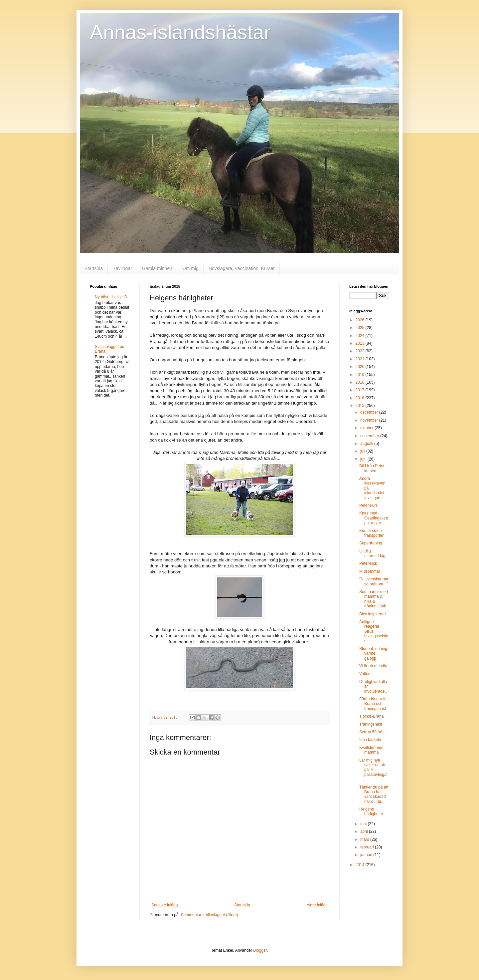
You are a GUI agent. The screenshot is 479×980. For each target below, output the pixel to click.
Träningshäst (371, 724)
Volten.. (366, 674)
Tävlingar (122, 268)
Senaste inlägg (164, 905)
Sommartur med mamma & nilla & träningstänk (374, 599)
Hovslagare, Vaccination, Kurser (242, 268)
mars (365, 839)
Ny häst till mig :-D (111, 297)
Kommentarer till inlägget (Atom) (209, 915)
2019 (361, 375)
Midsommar (370, 571)
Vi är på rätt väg (373, 666)
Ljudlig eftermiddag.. (373, 553)
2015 (361, 406)
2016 (361, 398)
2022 (361, 351)
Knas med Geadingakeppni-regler (374, 518)
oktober (367, 428)
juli (363, 451)
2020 (361, 367)
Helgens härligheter (371, 812)
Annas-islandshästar (180, 32)
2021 (361, 359)
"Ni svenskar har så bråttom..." (374, 581)
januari (367, 855)
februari (368, 847)
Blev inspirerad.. (374, 614)
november (370, 420)
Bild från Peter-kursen (373, 468)
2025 (361, 328)
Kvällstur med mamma (371, 750)
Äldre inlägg (317, 905)
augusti (367, 444)
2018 (361, 382)
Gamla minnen (157, 268)
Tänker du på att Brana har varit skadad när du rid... (374, 794)
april (365, 831)
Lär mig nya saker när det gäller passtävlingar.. (374, 770)
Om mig (190, 268)
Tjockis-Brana (371, 716)
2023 (361, 343)
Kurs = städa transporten (372, 533)
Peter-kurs (368, 505)
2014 (361, 865)
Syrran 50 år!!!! (372, 732)
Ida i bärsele (370, 740)
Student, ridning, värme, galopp (374, 653)
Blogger (260, 950)
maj (364, 824)
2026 (361, 320)
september (370, 436)
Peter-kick (368, 563)
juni (364, 459)
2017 (361, 390)
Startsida (94, 268)
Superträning (371, 543)
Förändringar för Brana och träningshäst (374, 704)
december (370, 412)
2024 (361, 336)
